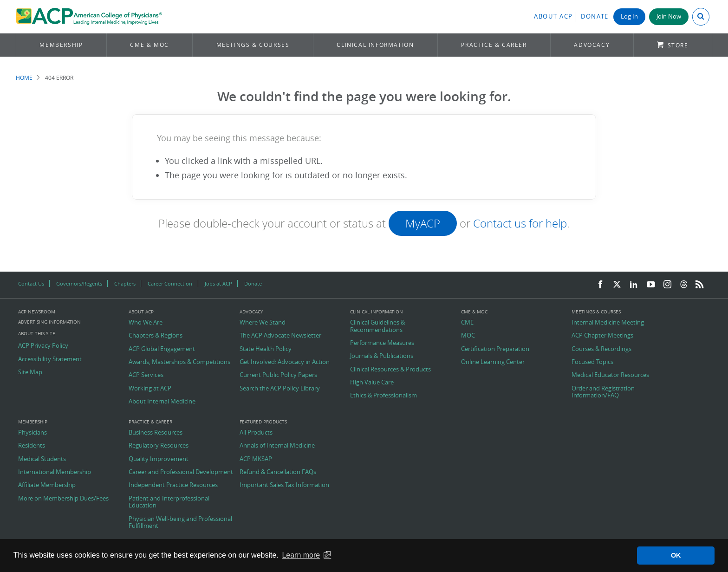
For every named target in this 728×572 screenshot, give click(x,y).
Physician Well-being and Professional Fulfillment (180, 523)
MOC (468, 336)
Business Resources (156, 433)
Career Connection (170, 283)
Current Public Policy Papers (278, 375)
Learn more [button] (301, 555)
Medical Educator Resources (610, 375)
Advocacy (592, 45)
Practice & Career (494, 45)
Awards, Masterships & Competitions (179, 362)
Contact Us (31, 283)
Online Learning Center (493, 362)
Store (678, 45)
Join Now (669, 16)
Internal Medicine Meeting (608, 323)
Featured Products (263, 422)
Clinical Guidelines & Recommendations (377, 326)
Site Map (30, 372)
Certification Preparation (495, 349)
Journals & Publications (382, 356)
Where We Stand (263, 323)
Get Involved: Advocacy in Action (285, 362)
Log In (629, 16)
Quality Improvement (159, 459)
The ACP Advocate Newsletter (280, 336)
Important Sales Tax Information (284, 485)
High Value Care (372, 383)
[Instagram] (668, 285)
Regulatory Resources (159, 446)
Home (24, 78)
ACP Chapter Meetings (602, 336)
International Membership (55, 472)
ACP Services (146, 375)
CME (467, 323)
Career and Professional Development (181, 472)
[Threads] (684, 285)
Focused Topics (592, 362)
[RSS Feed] (700, 285)
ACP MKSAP (256, 459)
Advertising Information (49, 322)
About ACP (553, 16)
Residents (32, 446)
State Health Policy (266, 349)
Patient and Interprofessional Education (169, 502)
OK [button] (676, 555)
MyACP (423, 223)
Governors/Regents (79, 283)
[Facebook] (600, 285)
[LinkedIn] (634, 285)
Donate (595, 16)
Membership (61, 45)
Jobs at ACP (218, 283)
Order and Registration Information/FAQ (603, 392)
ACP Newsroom (37, 312)
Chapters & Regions (156, 336)
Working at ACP (150, 389)
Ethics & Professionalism (383, 396)
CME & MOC (149, 45)
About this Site (37, 334)
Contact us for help (520, 223)
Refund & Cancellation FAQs (278, 472)
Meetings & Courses (253, 45)
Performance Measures (382, 343)
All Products (256, 433)
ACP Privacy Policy (43, 346)
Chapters (125, 283)
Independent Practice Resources (173, 485)
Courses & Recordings (601, 349)
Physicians (32, 433)
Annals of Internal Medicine (277, 446)
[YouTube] (651, 285)
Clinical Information (375, 45)
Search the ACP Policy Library (280, 389)
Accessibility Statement (50, 359)
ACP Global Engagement (162, 349)
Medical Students (42, 459)
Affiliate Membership (47, 485)
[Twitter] (617, 285)
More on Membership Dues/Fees (63, 499)
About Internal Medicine (162, 402)
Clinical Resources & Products (390, 370)
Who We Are (146, 323)
